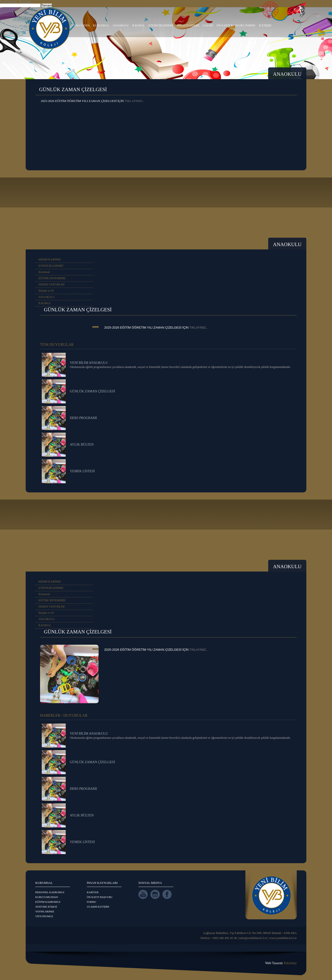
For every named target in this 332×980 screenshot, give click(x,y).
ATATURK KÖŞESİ (46, 907)
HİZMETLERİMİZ (188, 25)
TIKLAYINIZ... (134, 101)
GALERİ (208, 25)
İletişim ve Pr (46, 291)
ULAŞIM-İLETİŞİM (98, 907)
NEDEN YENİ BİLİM (51, 284)
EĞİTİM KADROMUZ (48, 902)
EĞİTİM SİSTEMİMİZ (52, 278)
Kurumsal (44, 272)
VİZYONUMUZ (44, 916)
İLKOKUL (139, 25)
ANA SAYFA (82, 25)
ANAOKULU (121, 25)
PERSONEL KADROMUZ (50, 892)
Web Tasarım (281, 963)
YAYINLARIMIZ (45, 911)
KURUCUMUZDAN (47, 897)
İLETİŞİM (265, 25)
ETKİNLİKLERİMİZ (161, 25)
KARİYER (93, 892)
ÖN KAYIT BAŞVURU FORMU (236, 25)
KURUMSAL (101, 25)
